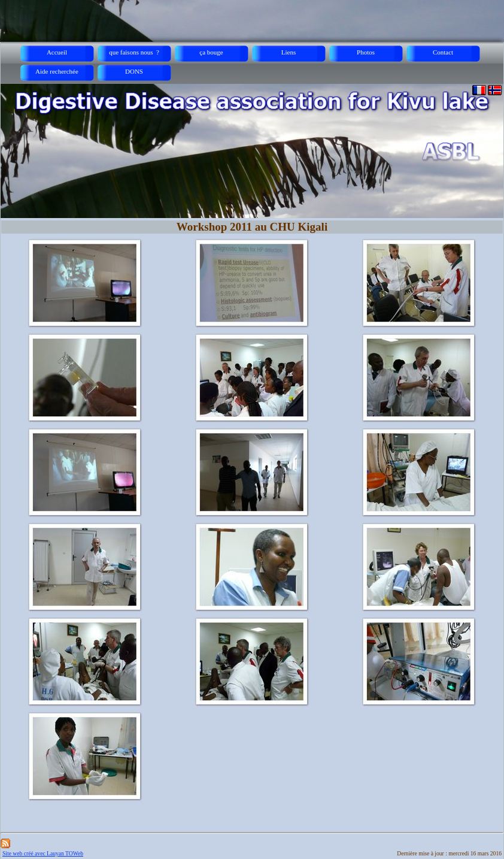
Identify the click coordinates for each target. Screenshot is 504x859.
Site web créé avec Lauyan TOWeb (43, 853)
